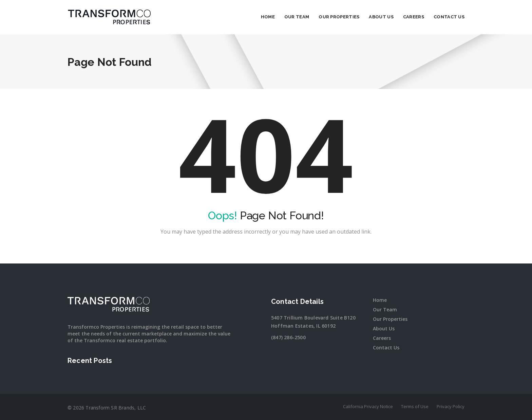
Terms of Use (415, 406)
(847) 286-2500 (288, 337)
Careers (414, 17)
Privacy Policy (451, 406)
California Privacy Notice (368, 406)
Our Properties (339, 17)
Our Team (297, 17)
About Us (381, 17)
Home (268, 17)
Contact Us (449, 17)
